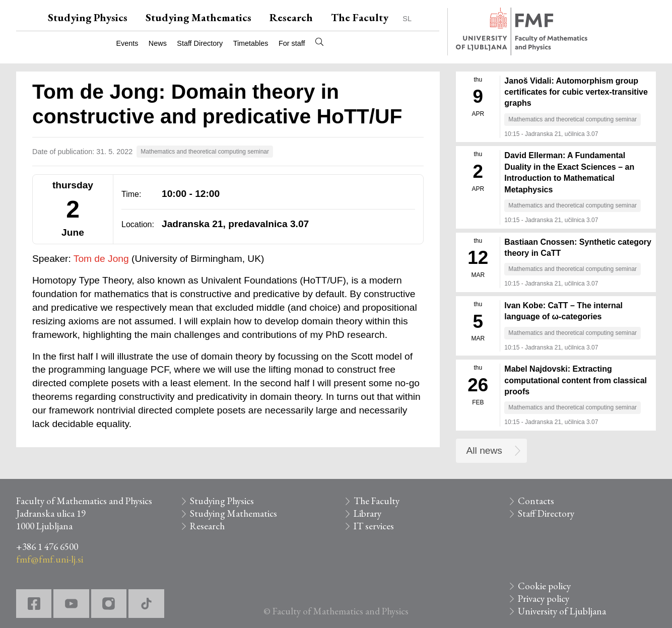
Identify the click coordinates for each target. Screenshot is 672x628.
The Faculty (360, 17)
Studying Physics (88, 17)
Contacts (536, 501)
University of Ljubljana (562, 611)
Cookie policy (544, 586)
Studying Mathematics (198, 17)
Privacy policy (544, 599)
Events (127, 43)
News (158, 43)
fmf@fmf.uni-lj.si (50, 559)
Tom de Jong (101, 259)
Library (367, 513)
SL (407, 19)
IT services (374, 526)
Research (291, 17)
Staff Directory (200, 43)
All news (484, 450)
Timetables (251, 43)
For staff (292, 43)
